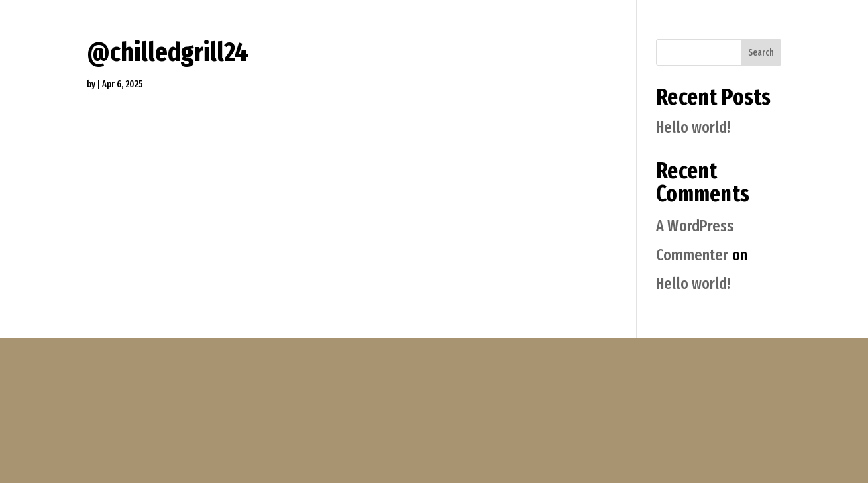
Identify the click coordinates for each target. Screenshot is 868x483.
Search (761, 53)
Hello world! (693, 127)
